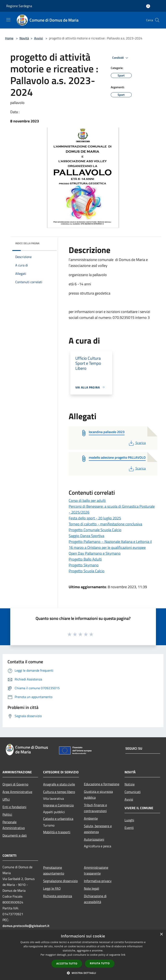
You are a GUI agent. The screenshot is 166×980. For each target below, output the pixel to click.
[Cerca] (157, 20)
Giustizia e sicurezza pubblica (98, 794)
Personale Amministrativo (14, 825)
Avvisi (39, 38)
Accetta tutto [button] (67, 964)
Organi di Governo (15, 784)
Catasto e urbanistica (58, 819)
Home (9, 38)
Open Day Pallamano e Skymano (95, 553)
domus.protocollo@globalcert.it (26, 926)
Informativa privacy (98, 881)
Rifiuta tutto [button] (100, 963)
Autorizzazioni (94, 839)
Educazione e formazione (102, 784)
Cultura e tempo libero (59, 792)
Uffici (6, 799)
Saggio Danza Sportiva (86, 536)
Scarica (137, 443)
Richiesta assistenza (58, 896)
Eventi (129, 828)
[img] (48, 242)
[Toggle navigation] (8, 20)
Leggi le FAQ (52, 888)
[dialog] (83, 955)
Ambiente (91, 818)
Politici (7, 814)
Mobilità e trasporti (57, 832)
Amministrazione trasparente (96, 870)
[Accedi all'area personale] (148, 6)
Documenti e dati (15, 835)
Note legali (92, 888)
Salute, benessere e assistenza (98, 829)
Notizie (130, 784)
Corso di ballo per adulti (87, 500)
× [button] (161, 934)
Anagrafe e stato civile (59, 784)
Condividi (121, 58)
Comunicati (133, 792)
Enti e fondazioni (14, 807)
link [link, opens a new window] (123, 955)
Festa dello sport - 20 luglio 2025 (95, 518)
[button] (83, 973)
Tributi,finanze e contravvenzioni (95, 808)
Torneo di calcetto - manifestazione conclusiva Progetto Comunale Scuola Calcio (105, 527)
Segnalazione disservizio (60, 881)
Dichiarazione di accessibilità (95, 899)
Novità (24, 38)
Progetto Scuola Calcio (87, 571)
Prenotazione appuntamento (54, 870)
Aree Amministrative (17, 792)
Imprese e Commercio (58, 805)
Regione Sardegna (19, 6)
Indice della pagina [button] (27, 243)
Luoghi (129, 820)
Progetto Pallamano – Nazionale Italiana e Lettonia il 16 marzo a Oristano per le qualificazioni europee (110, 545)
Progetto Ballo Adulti (85, 559)
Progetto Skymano (84, 565)
